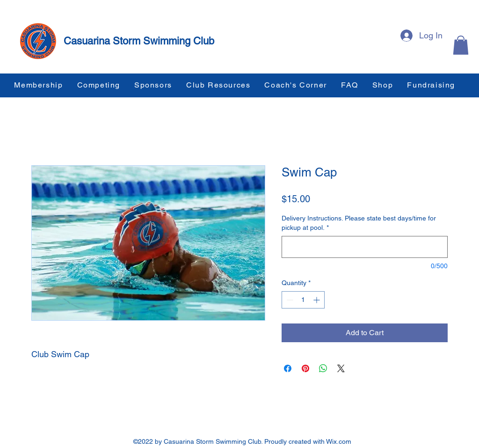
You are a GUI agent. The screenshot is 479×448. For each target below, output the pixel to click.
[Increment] (317, 300)
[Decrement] (289, 300)
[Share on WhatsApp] (323, 368)
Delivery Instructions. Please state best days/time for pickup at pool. (359, 223)
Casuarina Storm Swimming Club (139, 41)
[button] (461, 45)
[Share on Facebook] (288, 368)
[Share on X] (341, 368)
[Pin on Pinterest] (305, 368)
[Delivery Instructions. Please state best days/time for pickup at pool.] (365, 247)
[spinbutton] (303, 300)
